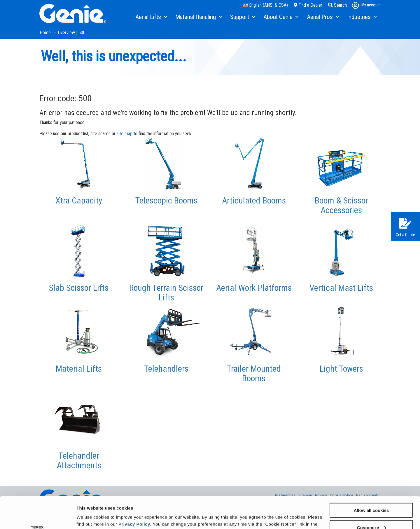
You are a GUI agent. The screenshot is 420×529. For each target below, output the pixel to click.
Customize (372, 497)
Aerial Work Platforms (254, 288)
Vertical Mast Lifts (341, 288)
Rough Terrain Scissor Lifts (166, 293)
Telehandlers (166, 369)
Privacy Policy (134, 494)
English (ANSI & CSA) (266, 5)
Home (46, 33)
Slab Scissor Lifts (79, 288)
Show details (90, 517)
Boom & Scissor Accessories (341, 205)
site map (125, 134)
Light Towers (341, 369)
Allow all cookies (371, 480)
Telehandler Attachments (79, 460)
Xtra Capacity (79, 200)
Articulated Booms (254, 200)
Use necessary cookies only (371, 515)
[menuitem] (151, 17)
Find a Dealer (308, 5)
